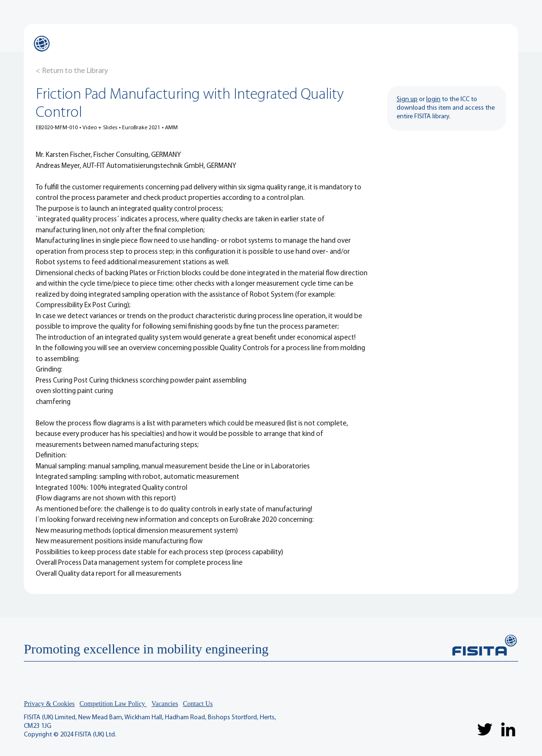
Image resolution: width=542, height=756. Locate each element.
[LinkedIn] (508, 729)
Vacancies (165, 704)
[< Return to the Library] (72, 71)
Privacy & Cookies (49, 704)
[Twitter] (485, 729)
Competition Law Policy (113, 704)
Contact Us (198, 704)
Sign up (407, 99)
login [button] (433, 99)
